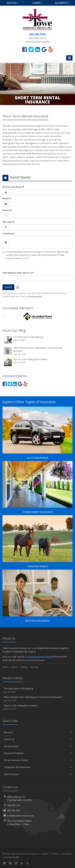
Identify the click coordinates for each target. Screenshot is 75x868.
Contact (24, 667)
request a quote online (40, 657)
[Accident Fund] (38, 317)
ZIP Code (8, 222)
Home (5, 667)
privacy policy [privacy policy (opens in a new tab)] (35, 296)
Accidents (63, 3)
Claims (38, 3)
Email (7, 198)
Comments (8, 234)
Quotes (12, 3)
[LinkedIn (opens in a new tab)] (38, 49)
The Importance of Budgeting (38, 340)
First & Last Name (13, 187)
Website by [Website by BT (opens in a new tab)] (12, 857)
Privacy (55, 854)
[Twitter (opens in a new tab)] (31, 49)
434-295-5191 (14, 805)
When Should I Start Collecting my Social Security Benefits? (38, 351)
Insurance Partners (18, 308)
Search (45, 854)
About (14, 667)
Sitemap (34, 667)
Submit (8, 287)
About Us (37, 732)
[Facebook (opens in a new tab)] (25, 49)
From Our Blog (14, 330)
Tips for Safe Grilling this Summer (38, 362)
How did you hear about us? (18, 273)
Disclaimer (67, 854)
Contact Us (37, 739)
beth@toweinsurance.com (20, 816)
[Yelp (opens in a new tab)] (51, 49)
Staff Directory (37, 774)
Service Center (37, 746)
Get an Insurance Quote (37, 760)
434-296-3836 (14, 810)
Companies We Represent (37, 767)
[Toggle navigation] (69, 58)
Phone (7, 210)
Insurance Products (37, 753)
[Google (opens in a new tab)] (44, 49)
